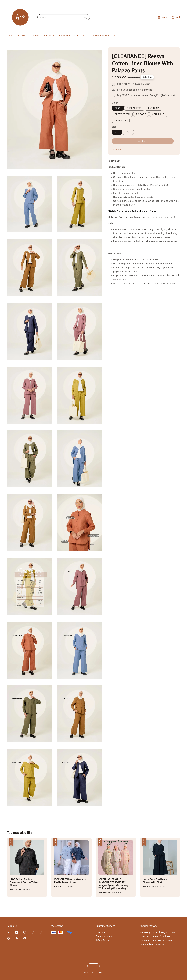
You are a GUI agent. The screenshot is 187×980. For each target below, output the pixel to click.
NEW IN (22, 36)
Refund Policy (102, 940)
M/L (117, 132)
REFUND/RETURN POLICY (71, 36)
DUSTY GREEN (122, 114)
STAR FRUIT (158, 114)
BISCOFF (141, 114)
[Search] (85, 17)
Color (115, 103)
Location (100, 932)
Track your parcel (104, 936)
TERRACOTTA (134, 108)
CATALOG (34, 36)
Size (114, 127)
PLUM (118, 108)
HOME (12, 36)
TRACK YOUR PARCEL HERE (102, 36)
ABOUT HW (50, 36)
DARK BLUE (121, 120)
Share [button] (117, 149)
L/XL (128, 132)
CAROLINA (154, 108)
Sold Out (143, 141)
